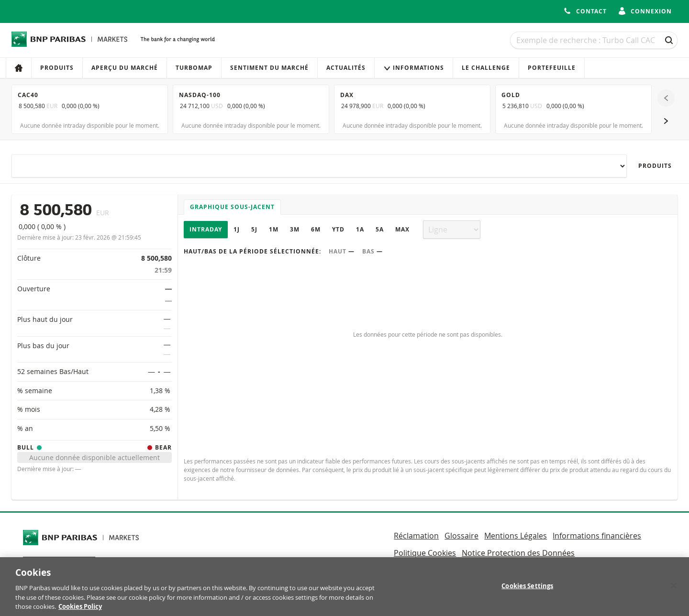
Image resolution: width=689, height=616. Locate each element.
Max (402, 229)
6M (316, 229)
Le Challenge (486, 68)
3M (295, 229)
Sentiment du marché (269, 68)
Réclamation (416, 536)
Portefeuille (552, 68)
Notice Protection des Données (518, 553)
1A (360, 229)
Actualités (346, 68)
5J (254, 229)
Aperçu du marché (125, 68)
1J (237, 229)
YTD (338, 229)
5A (380, 229)
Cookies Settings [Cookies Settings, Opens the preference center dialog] (527, 592)
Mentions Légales (516, 536)
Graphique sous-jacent (232, 207)
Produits (57, 68)
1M (274, 229)
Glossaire (461, 536)
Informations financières (597, 536)
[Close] (674, 592)
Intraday (206, 229)
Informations (414, 68)
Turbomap (194, 68)
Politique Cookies (425, 553)
